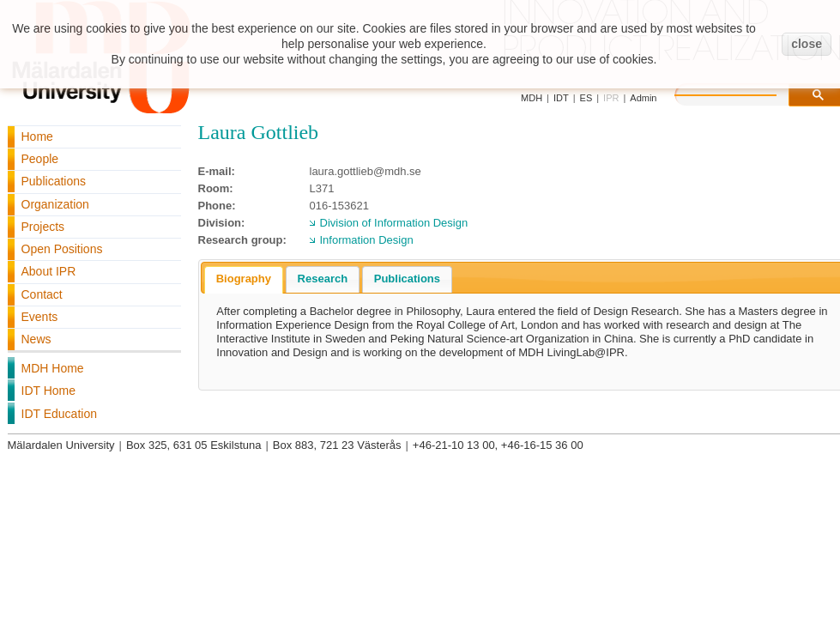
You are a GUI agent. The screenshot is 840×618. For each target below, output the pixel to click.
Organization (55, 204)
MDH (532, 98)
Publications (54, 181)
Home (37, 136)
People (40, 159)
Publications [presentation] (407, 279)
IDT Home (49, 391)
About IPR (49, 271)
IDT (561, 98)
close (807, 44)
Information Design (367, 240)
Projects (43, 227)
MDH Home (53, 368)
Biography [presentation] (244, 279)
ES (586, 98)
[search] (743, 93)
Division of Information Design (394, 223)
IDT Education (59, 414)
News (36, 339)
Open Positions (62, 249)
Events (40, 317)
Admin (643, 98)
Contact (42, 294)
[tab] (244, 280)
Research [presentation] (323, 279)
